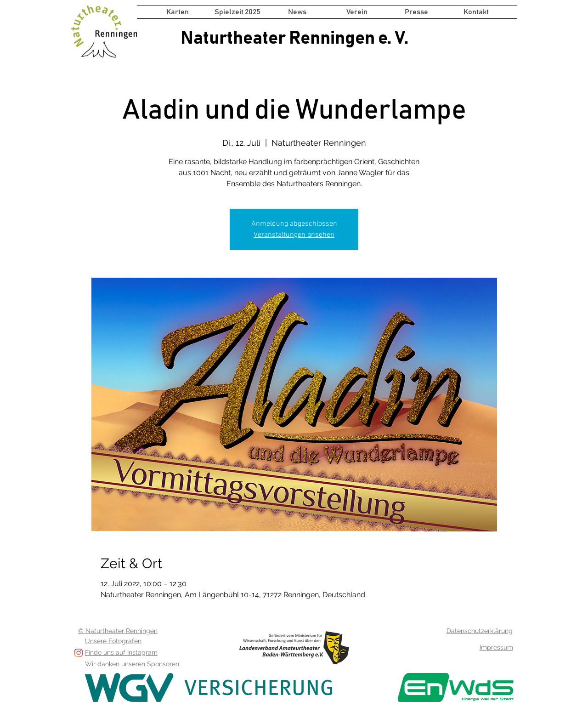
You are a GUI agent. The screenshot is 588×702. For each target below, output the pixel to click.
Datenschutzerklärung (480, 631)
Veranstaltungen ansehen (294, 235)
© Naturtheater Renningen (118, 631)
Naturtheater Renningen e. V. (294, 38)
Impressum (496, 647)
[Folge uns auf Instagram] (79, 653)
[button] (237, 12)
